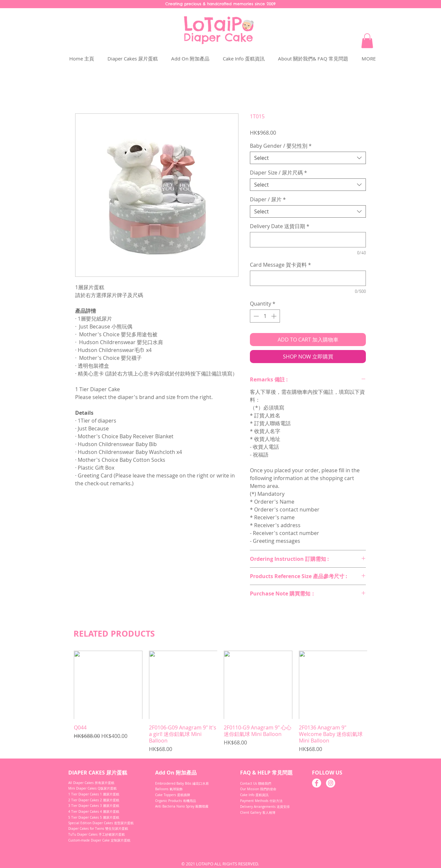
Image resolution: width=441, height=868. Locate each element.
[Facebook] (317, 783)
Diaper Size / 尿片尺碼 (278, 173)
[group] (220, 702)
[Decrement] (255, 316)
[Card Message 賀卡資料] (308, 278)
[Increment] (274, 316)
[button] (367, 41)
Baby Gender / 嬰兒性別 (281, 146)
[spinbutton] (265, 316)
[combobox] (308, 158)
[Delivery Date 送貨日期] (308, 240)
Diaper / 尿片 (268, 199)
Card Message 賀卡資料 (280, 265)
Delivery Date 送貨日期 (280, 226)
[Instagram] (331, 783)
